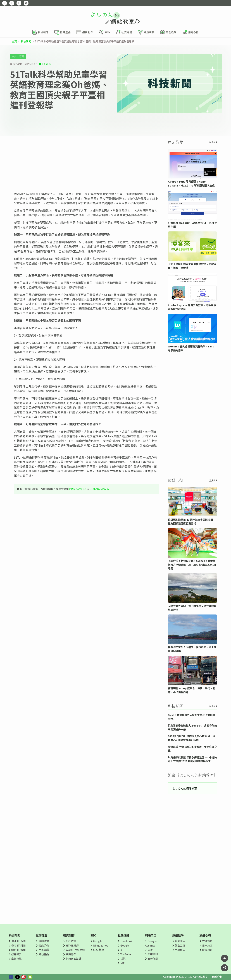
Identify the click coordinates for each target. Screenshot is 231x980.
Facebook (126, 941)
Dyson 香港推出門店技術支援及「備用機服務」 (191, 717)
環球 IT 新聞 (18, 941)
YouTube (126, 954)
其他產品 (44, 954)
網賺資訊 (153, 954)
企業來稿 (16, 958)
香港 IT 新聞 (18, 945)
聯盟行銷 (153, 958)
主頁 (14, 41)
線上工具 (180, 945)
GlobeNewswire (100, 489)
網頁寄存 (71, 954)
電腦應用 (180, 941)
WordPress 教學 (76, 950)
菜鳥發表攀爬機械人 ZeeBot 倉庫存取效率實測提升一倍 (192, 727)
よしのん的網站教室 (185, 788)
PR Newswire (78, 489)
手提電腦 (44, 950)
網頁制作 (69, 935)
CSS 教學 (71, 941)
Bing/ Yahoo (101, 945)
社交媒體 (124, 935)
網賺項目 (151, 935)
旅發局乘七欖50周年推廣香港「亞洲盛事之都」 (192, 749)
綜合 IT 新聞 (18, 56)
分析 (123, 963)
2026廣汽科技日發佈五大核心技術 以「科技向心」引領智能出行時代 (192, 738)
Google (98, 941)
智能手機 (44, 945)
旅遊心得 (205, 935)
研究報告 (16, 954)
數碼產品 (42, 935)
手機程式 (180, 950)
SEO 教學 (99, 950)
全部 (212, 142)
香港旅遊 (207, 941)
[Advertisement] (87, 164)
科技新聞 (26, 41)
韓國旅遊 (207, 950)
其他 (123, 958)
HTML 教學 (73, 945)
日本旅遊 (207, 945)
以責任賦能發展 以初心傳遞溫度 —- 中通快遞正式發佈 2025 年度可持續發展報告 (192, 759)
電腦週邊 (44, 941)
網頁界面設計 (74, 958)
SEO (93, 935)
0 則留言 (46, 64)
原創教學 (178, 935)
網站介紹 (217, 977)
